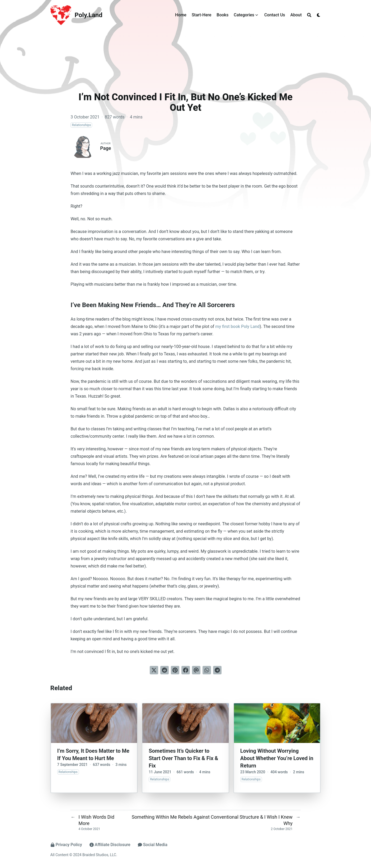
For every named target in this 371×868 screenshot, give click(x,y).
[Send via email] (196, 670)
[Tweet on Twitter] (154, 670)
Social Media (153, 845)
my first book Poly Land (237, 326)
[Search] (309, 15)
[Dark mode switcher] (319, 15)
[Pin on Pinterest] (175, 670)
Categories (244, 15)
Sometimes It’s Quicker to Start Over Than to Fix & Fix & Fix (183, 758)
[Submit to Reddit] (165, 670)
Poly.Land (89, 15)
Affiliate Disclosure (110, 845)
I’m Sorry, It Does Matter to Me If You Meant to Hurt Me (93, 755)
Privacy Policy (66, 845)
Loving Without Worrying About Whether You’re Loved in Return (277, 758)
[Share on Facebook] (186, 670)
